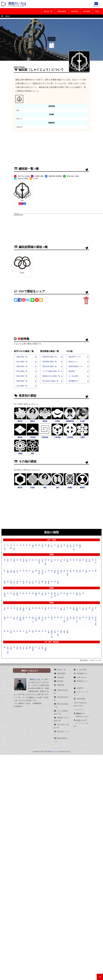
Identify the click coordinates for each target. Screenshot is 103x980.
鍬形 (5, 618)
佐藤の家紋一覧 (22, 357)
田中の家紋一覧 (22, 371)
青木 (8, 561)
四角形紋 (45, 437)
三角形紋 (33, 437)
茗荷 (24, 582)
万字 (39, 648)
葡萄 (11, 582)
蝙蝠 (36, 594)
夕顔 (33, 582)
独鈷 (89, 618)
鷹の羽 (55, 595)
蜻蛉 (67, 594)
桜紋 (33, 453)
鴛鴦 (17, 594)
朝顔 (14, 561)
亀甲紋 (20, 487)
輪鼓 (61, 632)
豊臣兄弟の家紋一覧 (50, 366)
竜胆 (45, 582)
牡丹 (14, 582)
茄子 (71, 571)
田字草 (58, 572)
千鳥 (58, 594)
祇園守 (77, 609)
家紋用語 (75, 11)
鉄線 (55, 571)
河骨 (89, 561)
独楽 (24, 618)
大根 (33, 571)
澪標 (27, 648)
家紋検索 (60, 685)
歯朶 (11, 571)
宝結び (67, 619)
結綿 (55, 632)
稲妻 (33, 546)
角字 (42, 648)
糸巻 (17, 609)
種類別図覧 (62, 11)
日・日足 (5, 547)
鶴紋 (45, 487)
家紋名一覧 (48, 11)
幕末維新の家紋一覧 (50, 362)
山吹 (30, 582)
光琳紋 (57, 421)
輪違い (80, 547)
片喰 (61, 561)
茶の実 (42, 572)
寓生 (17, 582)
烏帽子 (24, 609)
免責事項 (80, 688)
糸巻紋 (33, 487)
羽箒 (11, 632)
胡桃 (86, 561)
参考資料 (87, 11)
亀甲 (49, 546)
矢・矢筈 (58, 633)
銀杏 (27, 561)
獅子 (45, 594)
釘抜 (86, 609)
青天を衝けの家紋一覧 (50, 381)
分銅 (27, 632)
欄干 (30, 648)
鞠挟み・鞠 (52, 634)
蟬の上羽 (52, 595)
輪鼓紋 (82, 487)
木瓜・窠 (74, 547)
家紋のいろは (17, 3)
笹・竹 (96, 561)
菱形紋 (20, 437)
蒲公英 (39, 572)
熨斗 (93, 618)
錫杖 (39, 618)
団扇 (20, 609)
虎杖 (24, 561)
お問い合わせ (82, 677)
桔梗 (67, 561)
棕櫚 (14, 571)
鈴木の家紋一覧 (22, 362)
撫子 (77, 571)
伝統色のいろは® (82, 716)
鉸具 (45, 609)
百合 (39, 582)
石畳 (11, 648)
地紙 (74, 618)
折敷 (30, 609)
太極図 (45, 649)
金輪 (61, 609)
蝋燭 (67, 632)
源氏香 (33, 649)
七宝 (52, 546)
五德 (14, 618)
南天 (80, 571)
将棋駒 (20, 619)
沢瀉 (42, 561)
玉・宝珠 (64, 620)
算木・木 (33, 620)
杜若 (52, 561)
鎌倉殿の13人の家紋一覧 (51, 376)
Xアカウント (79, 710)
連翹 (49, 582)
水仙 (17, 571)
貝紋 (58, 487)
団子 (71, 618)
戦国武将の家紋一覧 (50, 357)
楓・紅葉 (45, 562)
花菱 (58, 546)
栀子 (80, 561)
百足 (80, 594)
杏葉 (83, 609)
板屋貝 (5, 595)
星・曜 (11, 547)
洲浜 (52, 618)
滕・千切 (77, 620)
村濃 (67, 546)
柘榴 (8, 571)
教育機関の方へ (74, 381)
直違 (17, 648)
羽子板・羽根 (96, 621)
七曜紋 (82, 437)
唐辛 (61, 571)
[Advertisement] (39, 150)
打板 (80, 618)
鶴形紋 (33, 421)
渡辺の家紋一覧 (22, 376)
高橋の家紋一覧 (22, 366)
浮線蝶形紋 (70, 421)
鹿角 (42, 594)
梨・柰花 (67, 573)
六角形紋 (57, 437)
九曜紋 (20, 453)
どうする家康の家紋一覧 (51, 371)
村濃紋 (70, 487)
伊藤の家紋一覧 (22, 381)
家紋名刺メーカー (75, 357)
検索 (97, 11)
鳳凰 (77, 594)
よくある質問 (73, 376)
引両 (61, 546)
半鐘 (64, 609)
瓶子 (33, 632)
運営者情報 (81, 699)
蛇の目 (42, 619)
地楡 (58, 582)
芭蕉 (86, 571)
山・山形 (14, 547)
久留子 (93, 609)
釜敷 (74, 609)
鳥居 (20, 648)
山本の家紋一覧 (22, 386)
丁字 (45, 571)
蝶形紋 (20, 421)
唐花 (42, 546)
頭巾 (45, 618)
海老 (14, 594)
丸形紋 (82, 421)
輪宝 (64, 632)
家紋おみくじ (73, 362)
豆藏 (49, 632)
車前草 (39, 561)
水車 (24, 648)
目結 (71, 546)
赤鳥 (5, 609)
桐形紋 (45, 421)
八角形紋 (70, 437)
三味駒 (36, 619)
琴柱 (17, 618)
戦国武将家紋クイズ (76, 366)
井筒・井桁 (8, 650)
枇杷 (5, 582)
